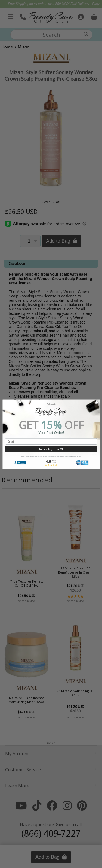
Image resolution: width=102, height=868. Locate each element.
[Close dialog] (97, 402)
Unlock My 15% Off (51, 449)
